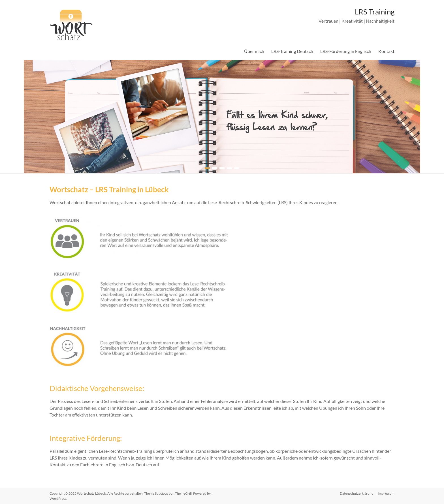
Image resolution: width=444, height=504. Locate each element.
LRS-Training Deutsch (292, 51)
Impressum (386, 493)
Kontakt (386, 51)
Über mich (254, 51)
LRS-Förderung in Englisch (346, 51)
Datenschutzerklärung (357, 493)
